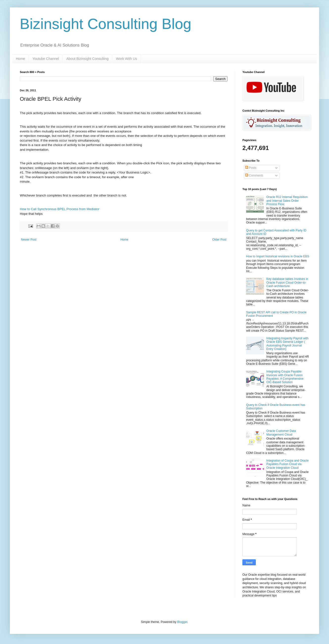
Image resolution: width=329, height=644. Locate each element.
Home (20, 59)
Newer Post (29, 240)
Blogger (182, 622)
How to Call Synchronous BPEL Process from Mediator (59, 209)
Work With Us (127, 59)
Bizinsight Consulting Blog (106, 24)
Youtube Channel (46, 59)
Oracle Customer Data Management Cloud (281, 433)
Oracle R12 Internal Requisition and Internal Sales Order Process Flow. (287, 201)
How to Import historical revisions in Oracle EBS (278, 256)
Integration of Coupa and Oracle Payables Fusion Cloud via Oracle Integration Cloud (288, 464)
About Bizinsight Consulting (87, 59)
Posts (251, 168)
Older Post (219, 240)
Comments (254, 175)
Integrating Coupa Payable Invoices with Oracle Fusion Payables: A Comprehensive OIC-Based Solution (285, 377)
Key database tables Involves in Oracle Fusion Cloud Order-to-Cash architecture (287, 283)
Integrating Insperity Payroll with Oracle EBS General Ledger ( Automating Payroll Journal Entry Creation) (287, 344)
